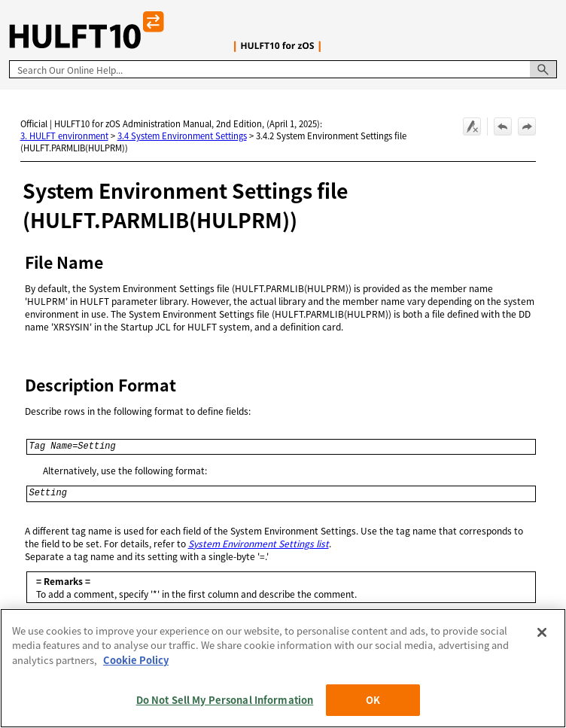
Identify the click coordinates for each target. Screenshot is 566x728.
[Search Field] (283, 69)
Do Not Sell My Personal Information (225, 700)
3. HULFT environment (64, 136)
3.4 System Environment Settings (182, 136)
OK (373, 700)
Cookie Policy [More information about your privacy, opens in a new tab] (136, 660)
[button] (543, 69)
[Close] (542, 632)
